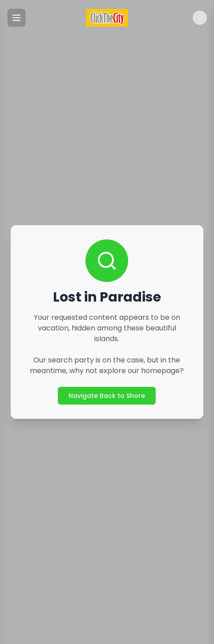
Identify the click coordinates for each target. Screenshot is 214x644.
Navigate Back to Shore (107, 396)
